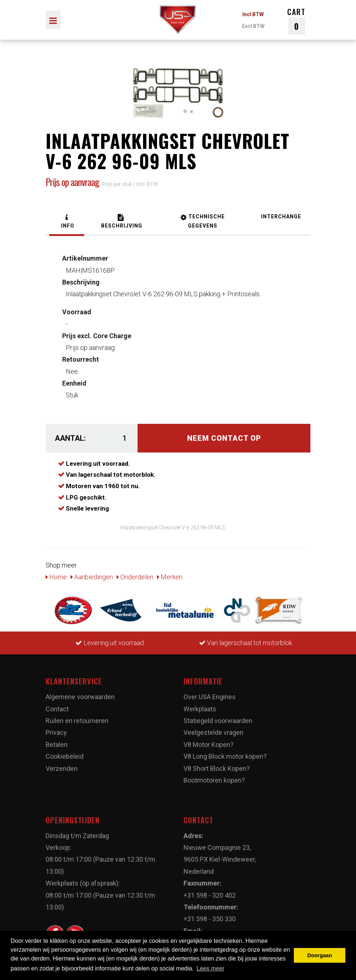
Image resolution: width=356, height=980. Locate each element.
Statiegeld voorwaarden (218, 721)
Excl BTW (253, 26)
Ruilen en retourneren (77, 721)
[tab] (67, 222)
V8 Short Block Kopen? (217, 768)
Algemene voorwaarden (80, 697)
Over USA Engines (210, 697)
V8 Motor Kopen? (209, 745)
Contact (57, 709)
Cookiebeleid (65, 756)
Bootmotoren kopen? (214, 780)
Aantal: (70, 438)
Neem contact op (224, 438)
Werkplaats (200, 709)
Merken (170, 577)
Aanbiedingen (92, 577)
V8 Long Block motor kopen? (225, 756)
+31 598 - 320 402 (210, 895)
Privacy (56, 732)
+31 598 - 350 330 (210, 919)
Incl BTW (253, 14)
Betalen (57, 745)
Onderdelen (135, 577)
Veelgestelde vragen (213, 732)
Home (56, 577)
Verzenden (62, 768)
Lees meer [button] (211, 968)
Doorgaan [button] (320, 955)
